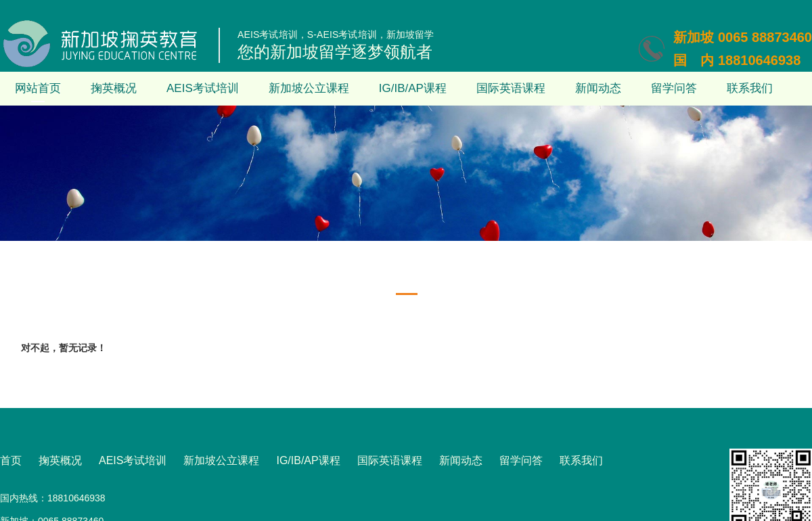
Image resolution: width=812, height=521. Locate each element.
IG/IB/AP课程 (413, 88)
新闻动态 (598, 88)
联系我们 (750, 88)
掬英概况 (114, 88)
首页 (11, 460)
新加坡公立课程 (309, 88)
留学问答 (674, 88)
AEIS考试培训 (203, 88)
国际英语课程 (511, 88)
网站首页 (38, 88)
